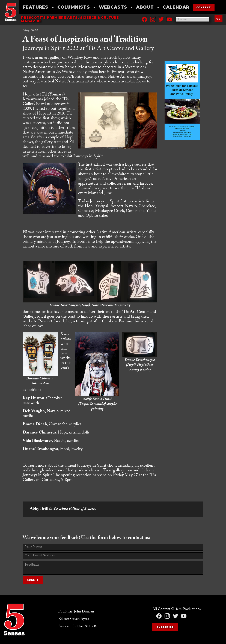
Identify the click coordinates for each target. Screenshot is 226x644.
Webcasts (113, 7)
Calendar (176, 7)
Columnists (74, 7)
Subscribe (165, 627)
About (145, 7)
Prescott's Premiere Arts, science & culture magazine (70, 19)
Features (36, 7)
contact (204, 7)
